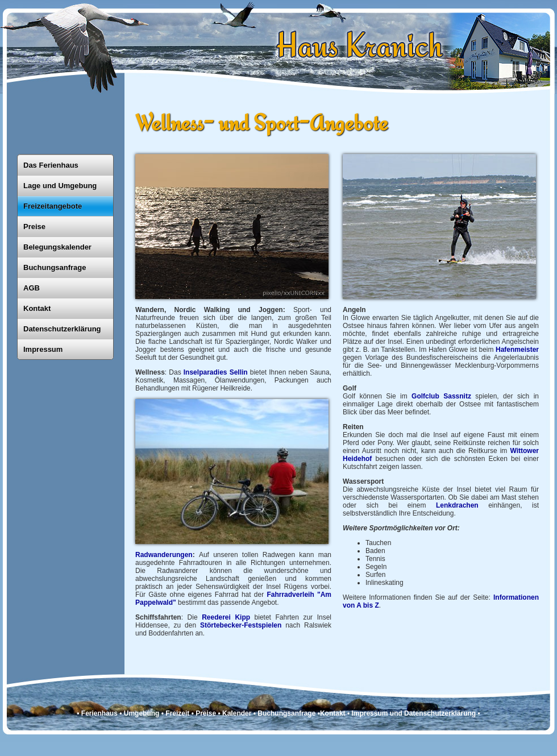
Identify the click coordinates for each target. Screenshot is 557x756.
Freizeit (177, 713)
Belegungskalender (57, 247)
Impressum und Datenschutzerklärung (413, 713)
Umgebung (142, 713)
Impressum (43, 349)
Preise (34, 227)
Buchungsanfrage (55, 267)
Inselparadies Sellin (216, 372)
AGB (32, 288)
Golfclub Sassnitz (441, 396)
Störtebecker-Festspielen (241, 625)
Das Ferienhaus (51, 165)
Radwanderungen (164, 555)
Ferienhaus (99, 713)
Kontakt (37, 308)
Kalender (237, 713)
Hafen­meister (517, 350)
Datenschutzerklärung (62, 329)
